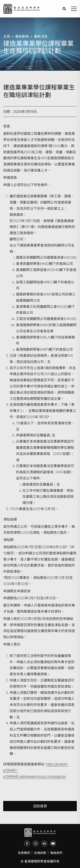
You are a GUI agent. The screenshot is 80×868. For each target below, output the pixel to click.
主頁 (7, 36)
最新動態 (22, 36)
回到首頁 (40, 806)
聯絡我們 (56, 853)
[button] (74, 9)
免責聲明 (24, 853)
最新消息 (41, 36)
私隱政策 (40, 853)
